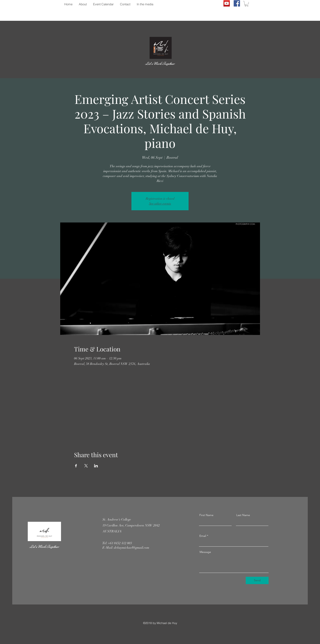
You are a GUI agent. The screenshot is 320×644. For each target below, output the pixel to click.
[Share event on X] (86, 466)
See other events (160, 204)
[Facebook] (237, 3)
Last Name (243, 515)
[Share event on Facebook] (76, 466)
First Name (206, 515)
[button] (247, 4)
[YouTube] (227, 3)
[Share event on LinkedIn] (96, 466)
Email (203, 536)
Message (205, 552)
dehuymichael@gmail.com (132, 548)
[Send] (257, 580)
